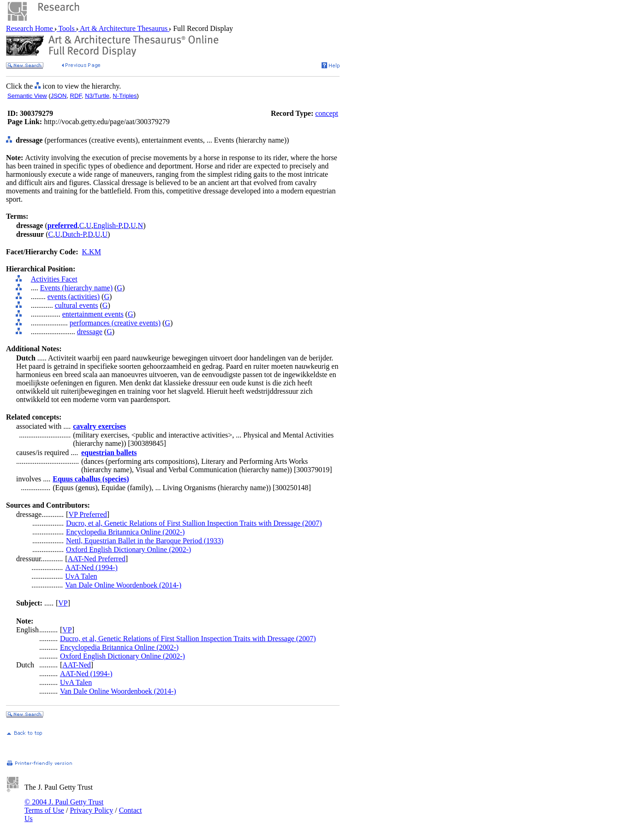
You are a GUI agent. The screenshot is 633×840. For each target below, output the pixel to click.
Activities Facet (54, 279)
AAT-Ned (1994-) (91, 567)
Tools (67, 28)
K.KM (92, 252)
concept (327, 113)
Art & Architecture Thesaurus (124, 28)
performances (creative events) (115, 323)
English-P (107, 225)
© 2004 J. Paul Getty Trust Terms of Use (64, 806)
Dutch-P (74, 234)
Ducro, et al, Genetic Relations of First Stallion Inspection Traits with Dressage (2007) (194, 523)
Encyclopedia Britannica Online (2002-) (125, 532)
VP (63, 603)
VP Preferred (87, 514)
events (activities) (74, 297)
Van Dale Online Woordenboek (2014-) (123, 585)
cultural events (77, 305)
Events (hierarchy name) (76, 288)
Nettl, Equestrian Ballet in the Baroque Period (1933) (145, 541)
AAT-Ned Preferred (97, 559)
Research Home (30, 28)
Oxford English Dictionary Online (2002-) (128, 549)
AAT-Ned (77, 665)
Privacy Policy (91, 810)
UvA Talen (81, 576)
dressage (90, 332)
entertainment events (93, 314)
